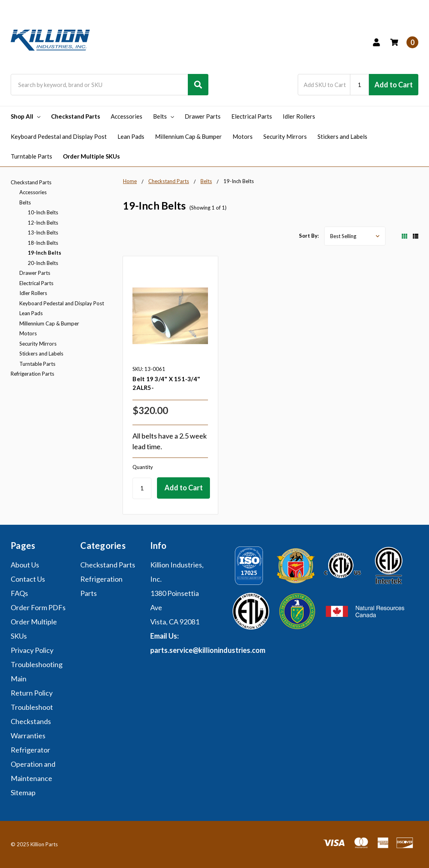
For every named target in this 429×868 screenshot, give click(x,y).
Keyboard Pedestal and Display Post (59, 136)
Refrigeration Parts (32, 374)
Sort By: (309, 236)
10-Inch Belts (43, 212)
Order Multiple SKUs (91, 156)
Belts (163, 116)
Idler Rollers (299, 116)
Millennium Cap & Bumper (188, 136)
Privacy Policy (32, 650)
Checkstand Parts (76, 116)
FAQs (19, 593)
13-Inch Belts (43, 233)
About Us (25, 565)
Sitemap (23, 792)
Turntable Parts (31, 156)
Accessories (127, 116)
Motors (243, 136)
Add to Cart (394, 85)
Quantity (143, 467)
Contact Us (28, 579)
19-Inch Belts (44, 253)
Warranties (28, 736)
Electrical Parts (252, 116)
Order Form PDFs (38, 607)
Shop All (26, 116)
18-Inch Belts (43, 243)
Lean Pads (131, 136)
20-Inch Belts (43, 263)
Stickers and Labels (342, 136)
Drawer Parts (203, 116)
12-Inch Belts (43, 223)
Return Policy (32, 693)
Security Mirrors (285, 136)
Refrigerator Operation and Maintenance (33, 764)
